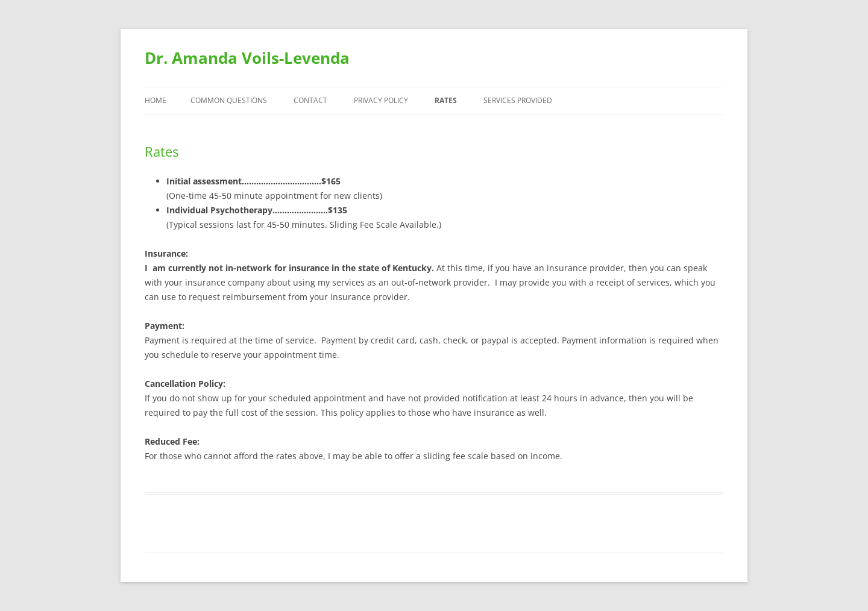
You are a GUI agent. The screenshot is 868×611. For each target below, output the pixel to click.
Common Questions (229, 100)
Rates (446, 100)
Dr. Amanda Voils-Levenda (247, 58)
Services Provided (518, 100)
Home (156, 100)
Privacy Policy (381, 100)
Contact (310, 100)
